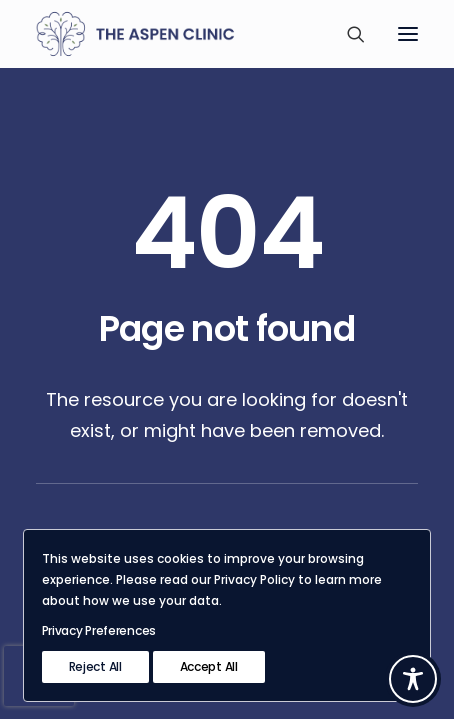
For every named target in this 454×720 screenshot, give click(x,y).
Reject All (95, 666)
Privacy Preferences (99, 630)
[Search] (347, 34)
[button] (408, 34)
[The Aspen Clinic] (162, 34)
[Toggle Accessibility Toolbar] (413, 679)
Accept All (209, 666)
